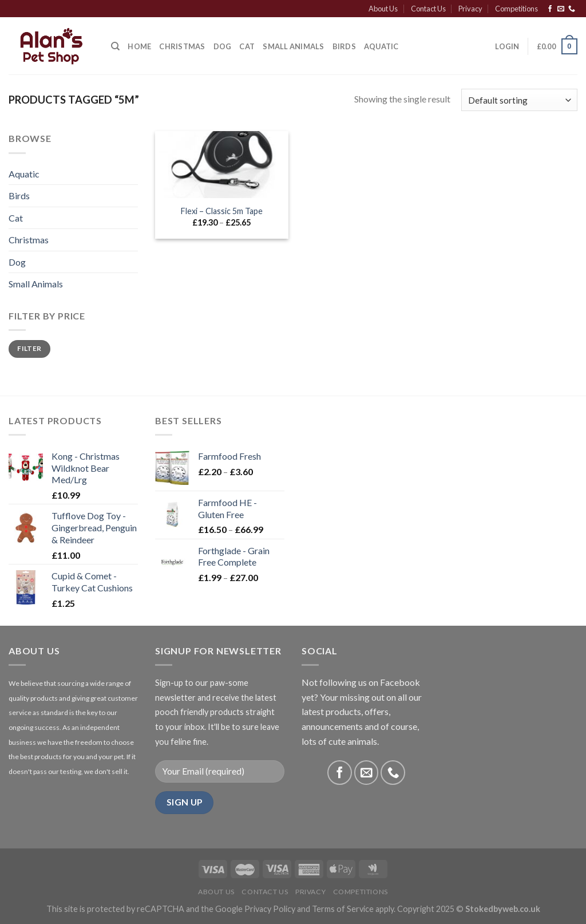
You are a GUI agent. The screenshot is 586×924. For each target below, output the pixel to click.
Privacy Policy (270, 909)
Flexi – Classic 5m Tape (222, 211)
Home (139, 46)
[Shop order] (519, 100)
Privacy (470, 9)
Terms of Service (343, 909)
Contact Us (428, 9)
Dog (223, 46)
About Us (383, 9)
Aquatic (381, 46)
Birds (344, 46)
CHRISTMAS (182, 46)
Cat (247, 46)
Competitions (516, 9)
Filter (29, 348)
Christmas (29, 240)
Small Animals (293, 46)
